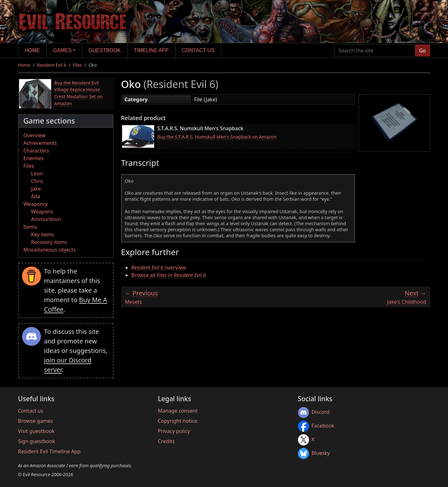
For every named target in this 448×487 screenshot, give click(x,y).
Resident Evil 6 (52, 65)
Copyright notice (178, 421)
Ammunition (46, 219)
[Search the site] (375, 51)
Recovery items (49, 242)
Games (62, 50)
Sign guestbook (37, 441)
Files (77, 65)
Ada (36, 196)
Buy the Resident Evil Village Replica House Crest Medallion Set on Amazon (79, 93)
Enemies (34, 158)
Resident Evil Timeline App (49, 451)
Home (32, 50)
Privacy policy (174, 431)
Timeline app (151, 50)
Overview (35, 135)
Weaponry (36, 204)
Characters (36, 151)
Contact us (198, 50)
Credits (166, 441)
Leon (37, 173)
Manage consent (178, 411)
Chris (37, 181)
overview (159, 267)
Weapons (42, 212)
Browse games (36, 421)
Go (422, 51)
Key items (43, 234)
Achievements (40, 143)
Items (30, 227)
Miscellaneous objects (50, 250)
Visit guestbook (36, 431)
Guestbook (104, 50)
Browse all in (169, 275)
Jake (36, 189)
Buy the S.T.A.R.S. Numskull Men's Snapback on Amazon (217, 137)
